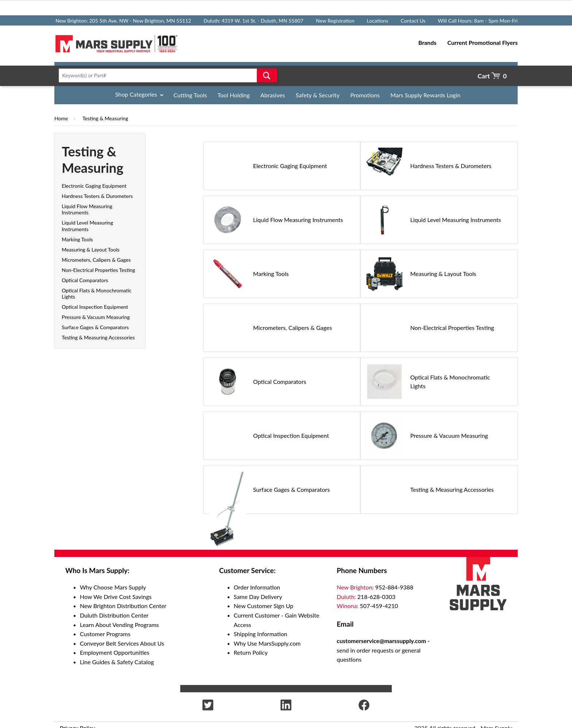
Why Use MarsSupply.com (267, 643)
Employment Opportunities (115, 652)
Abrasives (273, 95)
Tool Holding (233, 95)
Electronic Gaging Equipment (94, 186)
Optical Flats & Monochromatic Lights (450, 381)
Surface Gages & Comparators (95, 327)
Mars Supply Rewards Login (425, 95)
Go (267, 75)
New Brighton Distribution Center (123, 606)
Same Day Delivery (258, 597)
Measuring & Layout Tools (90, 250)
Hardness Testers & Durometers (97, 196)
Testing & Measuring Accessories (98, 337)
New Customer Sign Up (264, 606)
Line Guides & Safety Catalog (117, 662)
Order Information (257, 587)
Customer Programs (105, 634)
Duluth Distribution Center (114, 615)
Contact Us (413, 21)
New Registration (335, 21)
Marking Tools (77, 239)
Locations (378, 21)
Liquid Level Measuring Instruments (87, 226)
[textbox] (165, 75)
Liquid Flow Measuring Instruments (87, 209)
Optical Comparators (85, 280)
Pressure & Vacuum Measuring (96, 317)
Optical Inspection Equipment (95, 307)
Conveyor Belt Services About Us (122, 643)
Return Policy (251, 652)
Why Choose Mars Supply (113, 587)
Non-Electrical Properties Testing (98, 270)
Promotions (365, 95)
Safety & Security (318, 95)
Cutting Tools (190, 95)
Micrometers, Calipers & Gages (96, 260)
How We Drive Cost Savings (116, 597)
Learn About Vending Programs (119, 625)
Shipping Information (261, 634)
